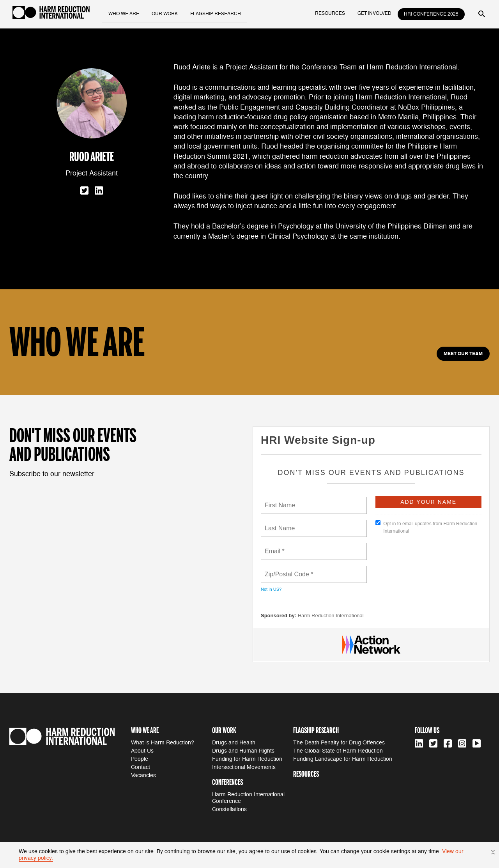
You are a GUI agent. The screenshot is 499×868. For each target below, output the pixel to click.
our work (165, 13)
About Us (142, 751)
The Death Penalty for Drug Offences (339, 743)
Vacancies (143, 775)
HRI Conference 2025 (431, 14)
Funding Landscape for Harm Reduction (343, 759)
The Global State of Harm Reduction (338, 751)
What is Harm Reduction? (163, 743)
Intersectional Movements (244, 767)
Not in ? (271, 589)
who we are (124, 13)
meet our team (463, 354)
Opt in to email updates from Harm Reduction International (426, 527)
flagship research (216, 13)
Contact (141, 767)
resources (330, 13)
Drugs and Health (234, 743)
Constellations (229, 809)
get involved (374, 13)
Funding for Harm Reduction (247, 759)
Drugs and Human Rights (243, 751)
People (140, 759)
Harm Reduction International (331, 616)
